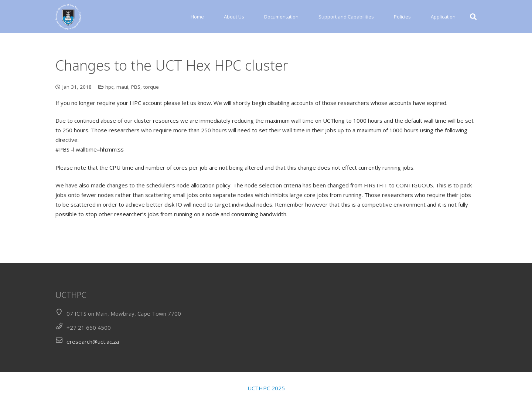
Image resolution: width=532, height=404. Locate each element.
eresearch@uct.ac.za (93, 342)
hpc (109, 87)
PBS (136, 87)
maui (122, 87)
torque (151, 87)
